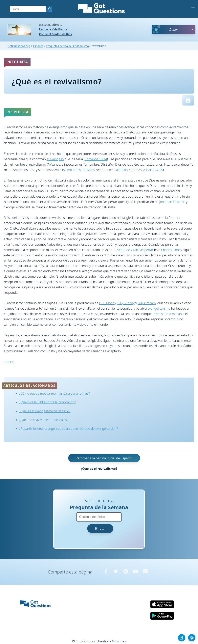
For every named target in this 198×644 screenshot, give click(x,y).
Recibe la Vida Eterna (53, 29)
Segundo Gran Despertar (135, 250)
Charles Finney (172, 250)
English (9, 362)
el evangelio (55, 159)
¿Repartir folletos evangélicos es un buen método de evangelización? (68, 429)
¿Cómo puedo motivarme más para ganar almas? (54, 393)
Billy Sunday (126, 303)
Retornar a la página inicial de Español (104, 458)
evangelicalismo (159, 308)
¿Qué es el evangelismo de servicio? (45, 411)
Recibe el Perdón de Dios (55, 34)
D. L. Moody (107, 303)
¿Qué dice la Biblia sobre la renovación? (47, 402)
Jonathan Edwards (172, 202)
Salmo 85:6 (122, 170)
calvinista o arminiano (168, 314)
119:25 (137, 170)
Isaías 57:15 (154, 170)
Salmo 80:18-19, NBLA (79, 170)
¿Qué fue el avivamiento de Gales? (44, 420)
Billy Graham (147, 303)
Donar (174, 30)
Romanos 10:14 (96, 159)
